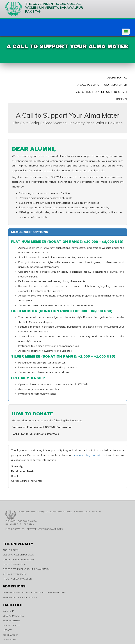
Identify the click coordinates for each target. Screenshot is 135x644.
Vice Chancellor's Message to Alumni (101, 92)
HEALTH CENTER (11, 621)
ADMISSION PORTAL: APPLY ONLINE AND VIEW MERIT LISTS (34, 592)
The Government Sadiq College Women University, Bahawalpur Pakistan (44, 9)
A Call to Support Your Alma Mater (102, 85)
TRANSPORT (9, 640)
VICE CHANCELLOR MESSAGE (18, 555)
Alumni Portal (117, 78)
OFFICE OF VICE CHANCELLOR (19, 560)
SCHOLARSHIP (11, 635)
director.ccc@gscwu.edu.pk (89, 455)
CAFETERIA (9, 611)
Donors (122, 99)
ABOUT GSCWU (11, 550)
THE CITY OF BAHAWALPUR (17, 579)
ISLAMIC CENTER (11, 625)
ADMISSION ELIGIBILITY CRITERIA (20, 597)
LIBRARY (7, 630)
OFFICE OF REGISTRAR (15, 564)
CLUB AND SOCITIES (13, 616)
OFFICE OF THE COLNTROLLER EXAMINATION (27, 569)
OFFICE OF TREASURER (15, 574)
